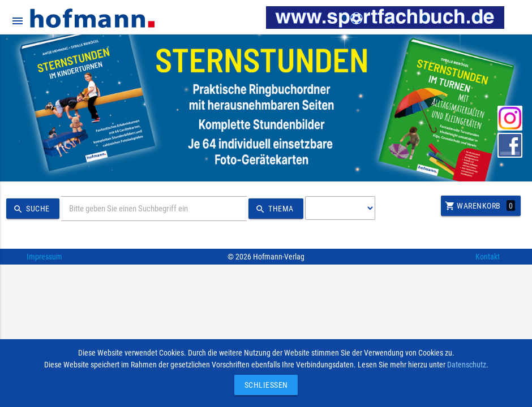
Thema (273, 209)
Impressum (44, 257)
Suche (30, 209)
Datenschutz (467, 365)
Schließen (263, 385)
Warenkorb (480, 206)
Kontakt (488, 257)
